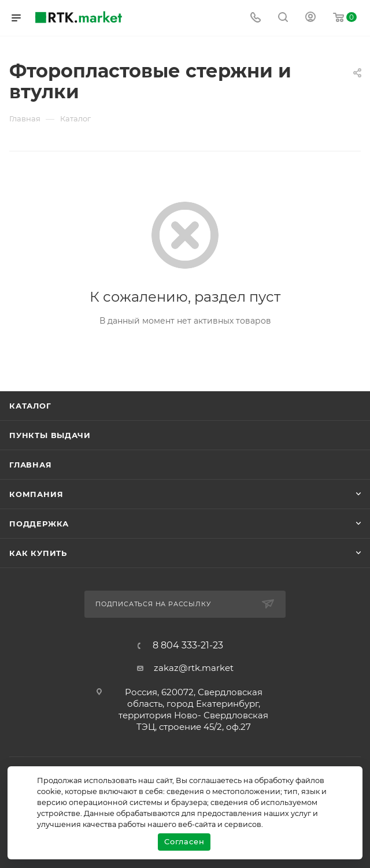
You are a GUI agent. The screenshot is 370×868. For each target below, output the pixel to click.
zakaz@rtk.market (194, 668)
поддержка (39, 524)
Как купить (38, 553)
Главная (31, 465)
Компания (36, 494)
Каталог (30, 406)
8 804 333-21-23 (188, 646)
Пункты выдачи (50, 435)
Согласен (184, 841)
